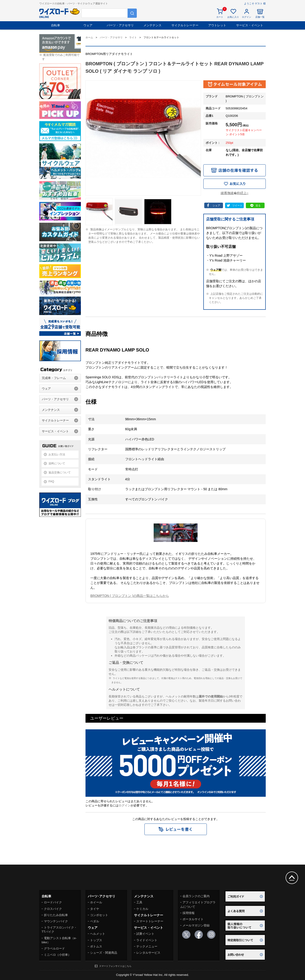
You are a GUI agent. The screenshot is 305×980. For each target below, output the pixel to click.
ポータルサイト (193, 919)
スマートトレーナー (150, 921)
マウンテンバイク (56, 921)
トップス (96, 940)
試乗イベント (145, 934)
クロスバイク (53, 909)
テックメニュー (147, 946)
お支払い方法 (57, 454)
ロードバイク (53, 902)
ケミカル (142, 909)
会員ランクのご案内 (196, 896)
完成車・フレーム (54, 378)
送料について (57, 463)
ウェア (88, 25)
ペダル (95, 921)
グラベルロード (54, 948)
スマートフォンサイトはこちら (115, 966)
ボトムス (96, 946)
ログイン (125, 805)
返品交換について (60, 472)
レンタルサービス (148, 953)
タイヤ (95, 909)
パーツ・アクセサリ (120, 25)
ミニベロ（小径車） (57, 955)
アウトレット (217, 25)
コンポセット (99, 915)
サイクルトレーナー (185, 25)
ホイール (96, 902)
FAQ (51, 481)
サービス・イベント (250, 25)
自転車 (56, 25)
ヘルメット (98, 934)
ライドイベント (147, 940)
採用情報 (189, 913)
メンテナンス (152, 25)
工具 (139, 902)
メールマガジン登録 (196, 925)
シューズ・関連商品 (104, 953)
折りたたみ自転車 (56, 915)
